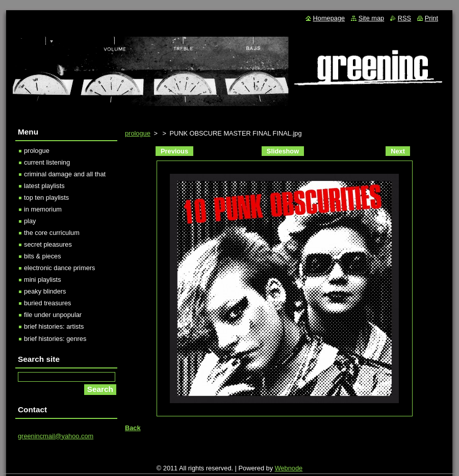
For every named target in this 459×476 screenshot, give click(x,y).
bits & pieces (43, 256)
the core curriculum (52, 233)
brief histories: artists (54, 326)
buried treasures (47, 303)
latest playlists (44, 186)
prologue (138, 133)
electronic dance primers (59, 268)
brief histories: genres (55, 339)
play (30, 221)
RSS (404, 18)
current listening (47, 162)
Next (398, 151)
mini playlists (43, 280)
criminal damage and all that (65, 174)
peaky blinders (45, 291)
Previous (174, 151)
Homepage (329, 18)
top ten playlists (46, 197)
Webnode (289, 468)
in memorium (43, 209)
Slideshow (283, 151)
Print (431, 18)
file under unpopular (53, 315)
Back (133, 428)
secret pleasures (48, 244)
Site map (372, 18)
